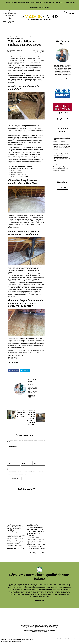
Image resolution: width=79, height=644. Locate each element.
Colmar (35, 630)
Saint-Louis (52, 630)
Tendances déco (41, 524)
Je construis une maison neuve (20, 2)
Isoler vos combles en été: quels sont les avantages (15, 529)
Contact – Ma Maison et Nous (9, 22)
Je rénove (7, 2)
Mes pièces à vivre (49, 2)
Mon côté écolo (70, 2)
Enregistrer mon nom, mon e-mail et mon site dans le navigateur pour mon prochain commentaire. (25, 473)
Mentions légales (31, 639)
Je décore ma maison (36, 2)
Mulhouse (39, 630)
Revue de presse (17, 642)
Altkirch (47, 630)
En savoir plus (11, 548)
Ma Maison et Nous (6, 642)
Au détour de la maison (37, 7)
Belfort (45, 631)
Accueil (9, 37)
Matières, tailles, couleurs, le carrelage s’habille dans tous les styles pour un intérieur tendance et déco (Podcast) (36, 530)
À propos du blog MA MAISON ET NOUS (9, 14)
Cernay (44, 630)
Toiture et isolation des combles (23, 37)
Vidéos (47, 7)
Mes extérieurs (60, 2)
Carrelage (29, 524)
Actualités (4, 639)
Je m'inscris (63, 188)
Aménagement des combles (13, 524)
